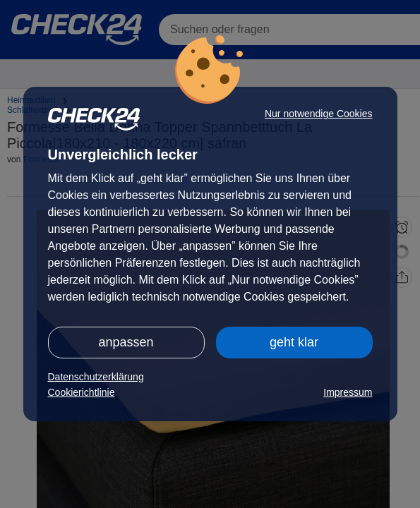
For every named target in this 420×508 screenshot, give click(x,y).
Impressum (348, 392)
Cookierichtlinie (82, 392)
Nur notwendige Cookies (319, 114)
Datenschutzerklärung (96, 377)
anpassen (126, 342)
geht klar (294, 342)
